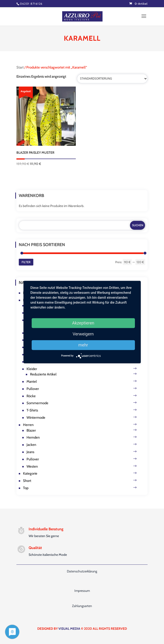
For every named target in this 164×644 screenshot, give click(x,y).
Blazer (31, 430)
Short (27, 481)
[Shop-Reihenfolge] (112, 79)
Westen (32, 466)
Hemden (33, 437)
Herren (28, 425)
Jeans (30, 452)
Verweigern (83, 334)
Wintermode (36, 418)
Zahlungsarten (82, 606)
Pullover (33, 389)
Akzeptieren (83, 323)
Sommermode (37, 403)
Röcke (31, 396)
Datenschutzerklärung (82, 571)
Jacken (31, 445)
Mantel (32, 382)
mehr (83, 345)
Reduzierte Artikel (43, 374)
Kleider (32, 369)
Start (20, 67)
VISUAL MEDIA (69, 629)
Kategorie (30, 473)
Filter (26, 262)
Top (26, 488)
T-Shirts (32, 410)
